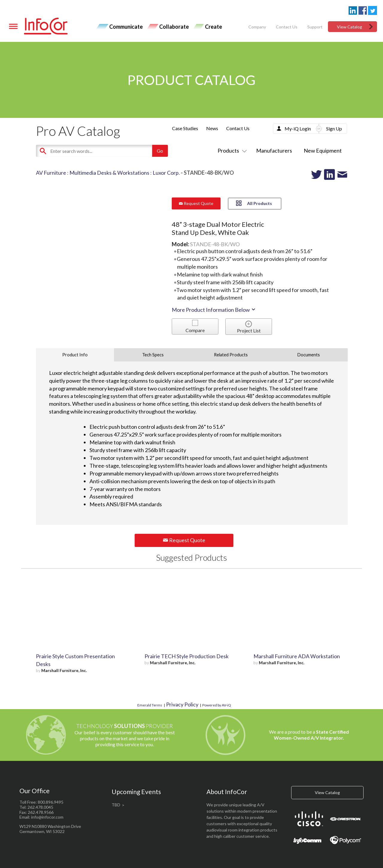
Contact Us (287, 27)
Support (315, 27)
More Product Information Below (214, 310)
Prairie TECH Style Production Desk (187, 656)
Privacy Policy (182, 704)
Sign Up (334, 129)
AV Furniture (51, 173)
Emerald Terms (150, 705)
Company (257, 27)
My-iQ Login (298, 129)
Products (231, 151)
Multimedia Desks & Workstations (109, 173)
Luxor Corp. (166, 173)
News (212, 128)
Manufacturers (274, 151)
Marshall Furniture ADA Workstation (297, 656)
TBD (116, 805)
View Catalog (349, 27)
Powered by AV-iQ (217, 705)
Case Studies (185, 128)
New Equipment (323, 151)
